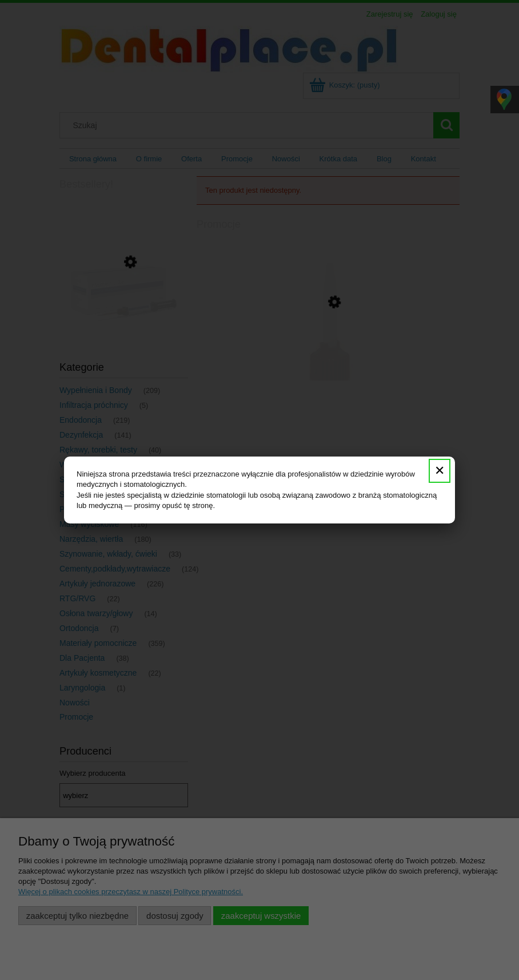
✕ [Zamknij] (440, 471)
